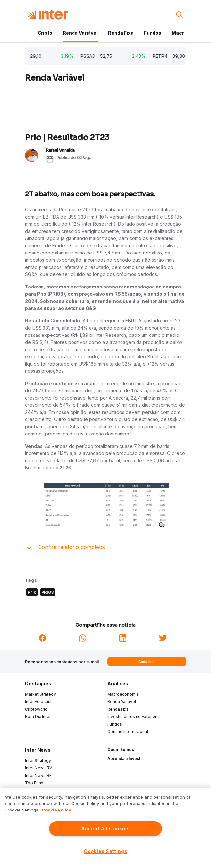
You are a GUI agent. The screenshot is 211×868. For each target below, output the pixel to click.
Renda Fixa (121, 33)
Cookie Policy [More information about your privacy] (57, 810)
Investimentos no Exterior (132, 717)
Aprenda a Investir (125, 758)
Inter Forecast (38, 702)
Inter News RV (39, 768)
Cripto (45, 33)
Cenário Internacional (128, 732)
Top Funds (35, 783)
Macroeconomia (123, 694)
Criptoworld (36, 709)
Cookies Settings (105, 851)
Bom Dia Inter (38, 717)
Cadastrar (147, 662)
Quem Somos (121, 750)
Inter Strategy (38, 760)
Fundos (153, 33)
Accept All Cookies (105, 829)
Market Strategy (41, 694)
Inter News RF (38, 775)
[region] (105, 828)
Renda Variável (80, 33)
